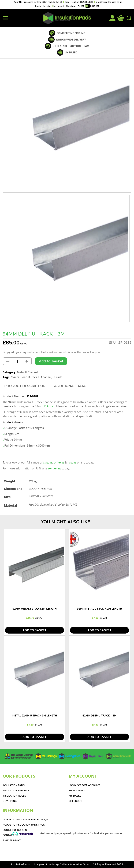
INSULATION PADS (14, 785)
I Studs (72, 463)
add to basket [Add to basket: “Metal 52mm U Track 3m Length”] (35, 737)
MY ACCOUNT (77, 791)
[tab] (25, 386)
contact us (55, 468)
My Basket (59, 6)
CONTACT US (10, 835)
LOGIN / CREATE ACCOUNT (84, 785)
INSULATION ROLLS (14, 796)
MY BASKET (76, 796)
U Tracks (59, 463)
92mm (15, 377)
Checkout (71, 6)
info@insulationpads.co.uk (109, 2)
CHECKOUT (75, 801)
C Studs (48, 463)
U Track (57, 377)
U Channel (45, 377)
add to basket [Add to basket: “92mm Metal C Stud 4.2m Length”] (99, 630)
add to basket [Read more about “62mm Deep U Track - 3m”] (99, 737)
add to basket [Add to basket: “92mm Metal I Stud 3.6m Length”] (35, 630)
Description (34, 386)
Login (38, 6)
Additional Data (70, 386)
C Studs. (49, 406)
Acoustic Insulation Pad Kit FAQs (25, 820)
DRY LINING (10, 801)
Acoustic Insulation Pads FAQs (24, 825)
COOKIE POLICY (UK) (15, 830)
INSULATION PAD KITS (16, 791)
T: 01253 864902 (12, 841)
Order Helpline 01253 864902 (79, 2)
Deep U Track (29, 377)
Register (47, 6)
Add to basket (51, 361)
